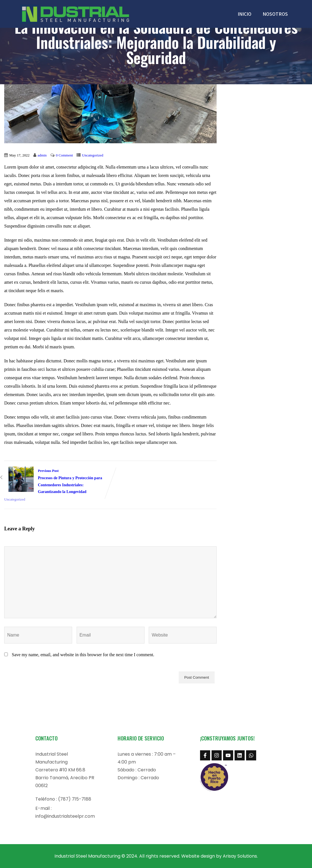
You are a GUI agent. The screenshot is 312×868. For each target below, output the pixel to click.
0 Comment (64, 155)
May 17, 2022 (19, 155)
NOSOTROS (275, 14)
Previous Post (57, 482)
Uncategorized (93, 155)
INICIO (245, 14)
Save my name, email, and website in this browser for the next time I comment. (83, 655)
